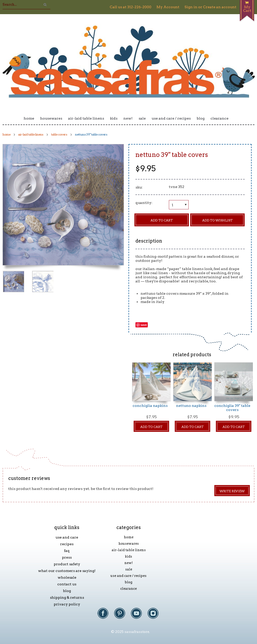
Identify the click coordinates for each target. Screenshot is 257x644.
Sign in (191, 7)
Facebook (105, 616)
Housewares (51, 118)
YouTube (139, 616)
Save (144, 325)
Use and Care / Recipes (171, 118)
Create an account (220, 7)
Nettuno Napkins (191, 406)
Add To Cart (151, 427)
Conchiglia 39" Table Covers (232, 408)
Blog (201, 118)
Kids (114, 118)
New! (128, 118)
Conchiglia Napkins (150, 406)
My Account (168, 7)
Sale (142, 118)
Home (29, 118)
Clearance (219, 118)
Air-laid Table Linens (86, 118)
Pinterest (122, 616)
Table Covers (59, 135)
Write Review (232, 491)
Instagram (156, 616)
